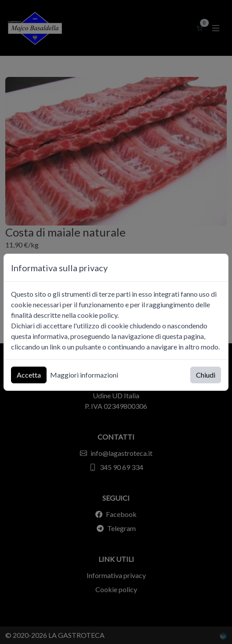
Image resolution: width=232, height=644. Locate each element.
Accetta (29, 375)
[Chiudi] (217, 267)
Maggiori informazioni (84, 375)
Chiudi (206, 375)
